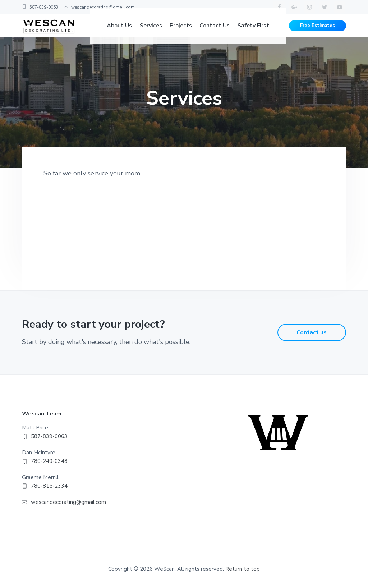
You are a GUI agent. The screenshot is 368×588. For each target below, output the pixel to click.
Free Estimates (318, 32)
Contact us (312, 332)
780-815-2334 (49, 486)
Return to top (243, 569)
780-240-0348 (49, 461)
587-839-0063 (40, 7)
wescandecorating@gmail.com (99, 7)
